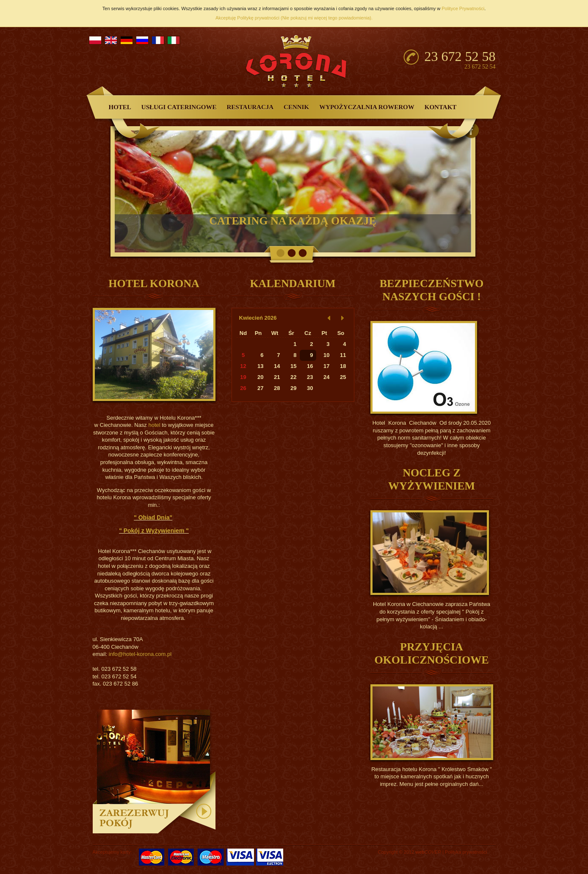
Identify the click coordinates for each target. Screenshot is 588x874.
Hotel (120, 107)
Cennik (296, 107)
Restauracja (250, 107)
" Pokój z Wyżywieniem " (154, 531)
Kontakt (441, 107)
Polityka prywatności (466, 852)
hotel (154, 425)
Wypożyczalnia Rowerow (367, 107)
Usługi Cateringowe (179, 107)
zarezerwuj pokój (154, 773)
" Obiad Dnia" (153, 517)
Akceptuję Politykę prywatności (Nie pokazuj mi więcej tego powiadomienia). (294, 18)
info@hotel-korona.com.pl (140, 654)
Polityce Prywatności (463, 8)
